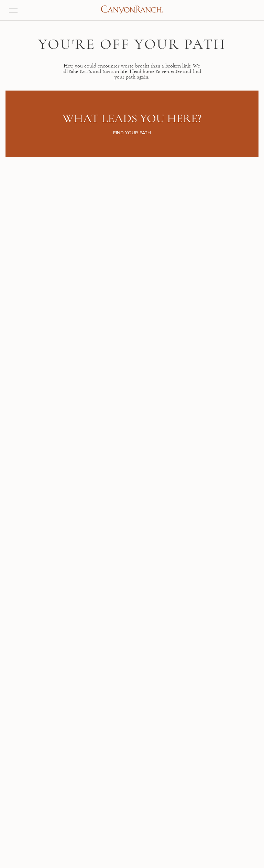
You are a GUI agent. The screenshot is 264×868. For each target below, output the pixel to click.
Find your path (132, 112)
